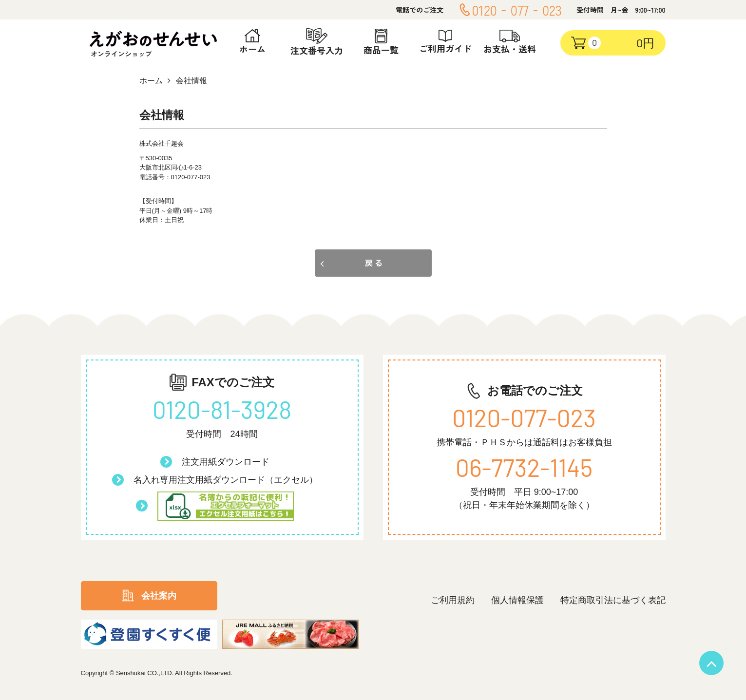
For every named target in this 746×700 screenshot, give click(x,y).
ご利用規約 (453, 600)
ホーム (151, 81)
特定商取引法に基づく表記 (613, 600)
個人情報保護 (517, 600)
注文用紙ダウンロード (226, 462)
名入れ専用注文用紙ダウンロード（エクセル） (226, 480)
